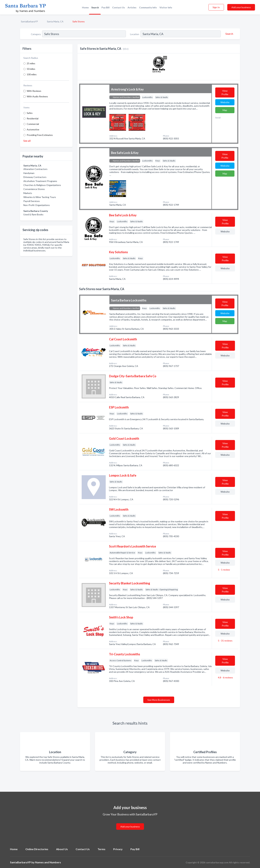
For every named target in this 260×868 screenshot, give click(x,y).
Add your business (241, 7)
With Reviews (34, 91)
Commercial (33, 124)
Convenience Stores (34, 189)
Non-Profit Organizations (37, 205)
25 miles (31, 63)
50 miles (31, 69)
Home (85, 7)
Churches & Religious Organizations (42, 185)
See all (27, 141)
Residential (33, 118)
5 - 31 (225, 641)
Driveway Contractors (35, 177)
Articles (132, 7)
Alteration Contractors (35, 169)
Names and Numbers (48, 862)
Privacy (118, 849)
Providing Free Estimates (40, 135)
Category (36, 34)
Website (225, 102)
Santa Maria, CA (55, 21)
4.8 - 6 (225, 677)
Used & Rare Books (33, 214)
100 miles (32, 74)
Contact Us (119, 7)
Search (95, 7)
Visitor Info (166, 7)
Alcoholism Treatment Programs (40, 181)
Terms (101, 849)
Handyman (29, 173)
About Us (62, 849)
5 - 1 (224, 570)
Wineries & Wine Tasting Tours (40, 197)
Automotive (33, 129)
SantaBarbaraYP (29, 21)
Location (135, 34)
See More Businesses (159, 700)
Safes (30, 113)
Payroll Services (32, 201)
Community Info (148, 7)
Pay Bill (106, 7)
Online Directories (37, 849)
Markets (28, 193)
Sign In (216, 7)
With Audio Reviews (37, 96)
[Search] (229, 34)
